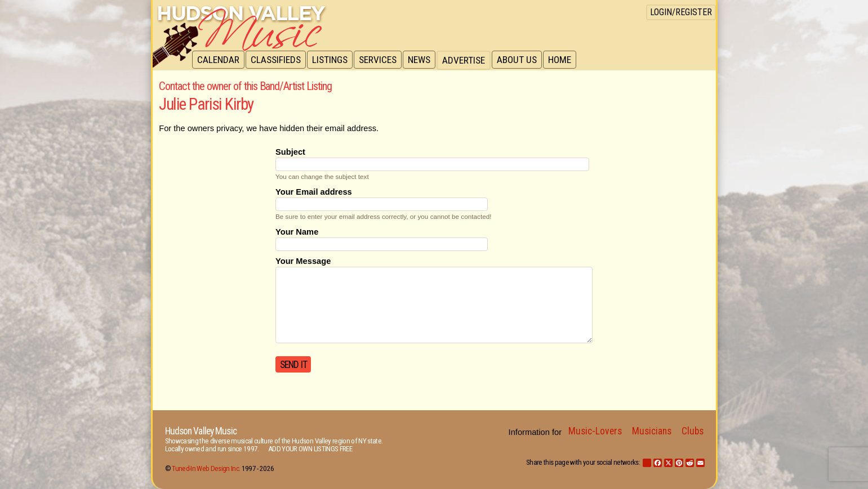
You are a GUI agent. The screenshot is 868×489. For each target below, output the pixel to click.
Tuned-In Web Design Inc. (206, 468)
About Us (523, 60)
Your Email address (314, 192)
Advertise (469, 60)
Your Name (297, 232)
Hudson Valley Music (201, 431)
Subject (290, 152)
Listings (333, 60)
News (424, 60)
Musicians (652, 431)
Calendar (219, 60)
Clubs (693, 431)
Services (382, 60)
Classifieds (277, 60)
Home (567, 60)
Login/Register (681, 12)
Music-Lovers (595, 431)
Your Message (303, 261)
